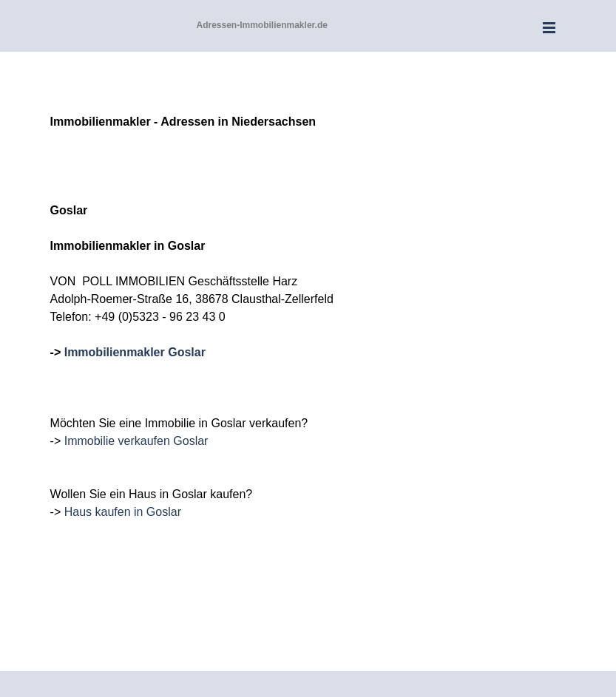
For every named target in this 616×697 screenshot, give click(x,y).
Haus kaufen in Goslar (123, 512)
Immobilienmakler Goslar (135, 352)
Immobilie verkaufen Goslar (136, 441)
